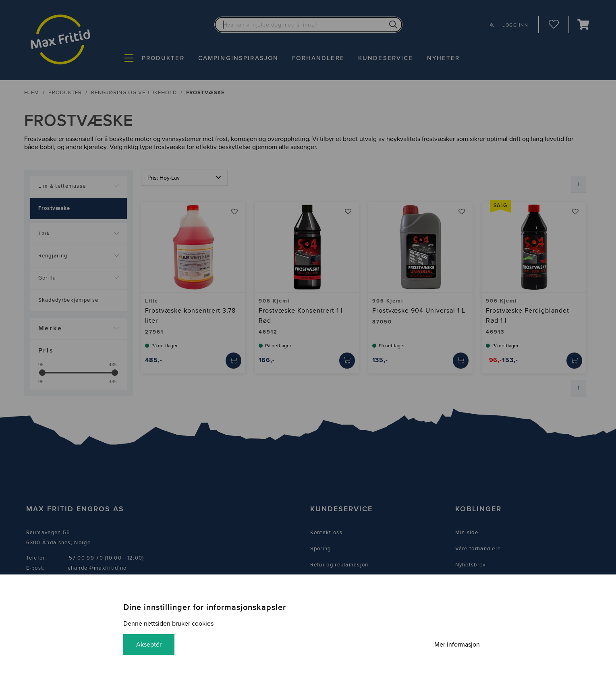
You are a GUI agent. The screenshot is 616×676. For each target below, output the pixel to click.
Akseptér (149, 645)
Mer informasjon (457, 645)
